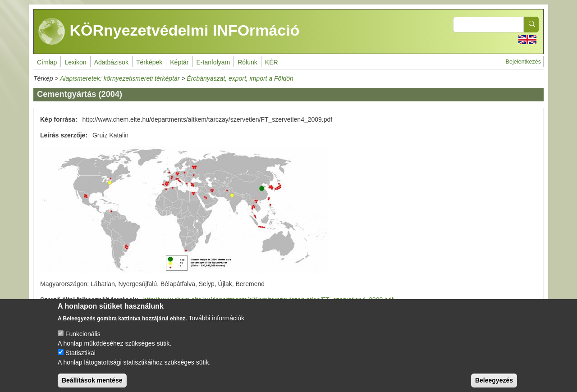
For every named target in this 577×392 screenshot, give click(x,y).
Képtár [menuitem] (179, 62)
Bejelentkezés (523, 62)
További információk (216, 325)
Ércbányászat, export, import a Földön (240, 78)
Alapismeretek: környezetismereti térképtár (120, 78)
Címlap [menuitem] (47, 62)
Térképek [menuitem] (149, 62)
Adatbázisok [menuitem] (111, 62)
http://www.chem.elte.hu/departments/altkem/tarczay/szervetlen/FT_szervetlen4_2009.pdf (268, 300)
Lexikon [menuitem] (75, 62)
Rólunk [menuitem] (247, 62)
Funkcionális (83, 341)
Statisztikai (80, 360)
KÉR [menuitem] (272, 62)
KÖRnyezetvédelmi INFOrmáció (169, 32)
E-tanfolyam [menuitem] (213, 62)
